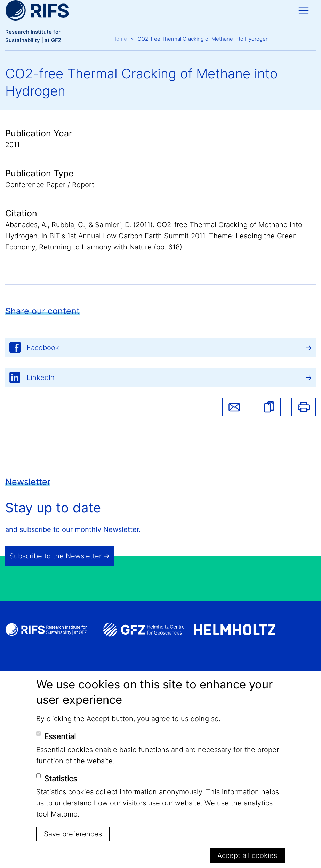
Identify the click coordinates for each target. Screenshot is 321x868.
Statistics (61, 779)
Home (120, 39)
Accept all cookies (247, 855)
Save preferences (73, 834)
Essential (60, 736)
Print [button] (304, 407)
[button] (269, 407)
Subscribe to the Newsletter (55, 556)
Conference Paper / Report (50, 185)
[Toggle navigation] (304, 10)
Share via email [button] (234, 407)
